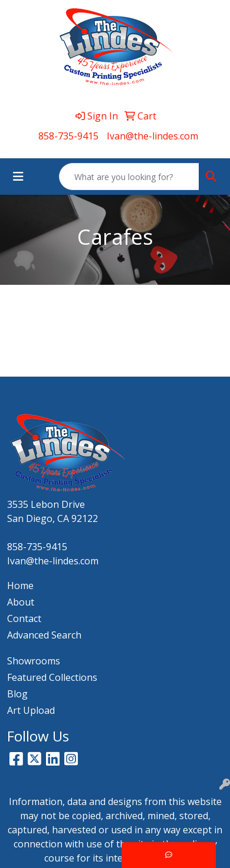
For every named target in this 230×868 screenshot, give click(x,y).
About (21, 602)
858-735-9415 (68, 136)
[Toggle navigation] (18, 177)
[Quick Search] (129, 177)
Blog (17, 694)
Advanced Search (44, 635)
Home (20, 586)
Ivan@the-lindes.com (152, 136)
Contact (24, 618)
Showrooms (34, 661)
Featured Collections (52, 677)
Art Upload (31, 710)
